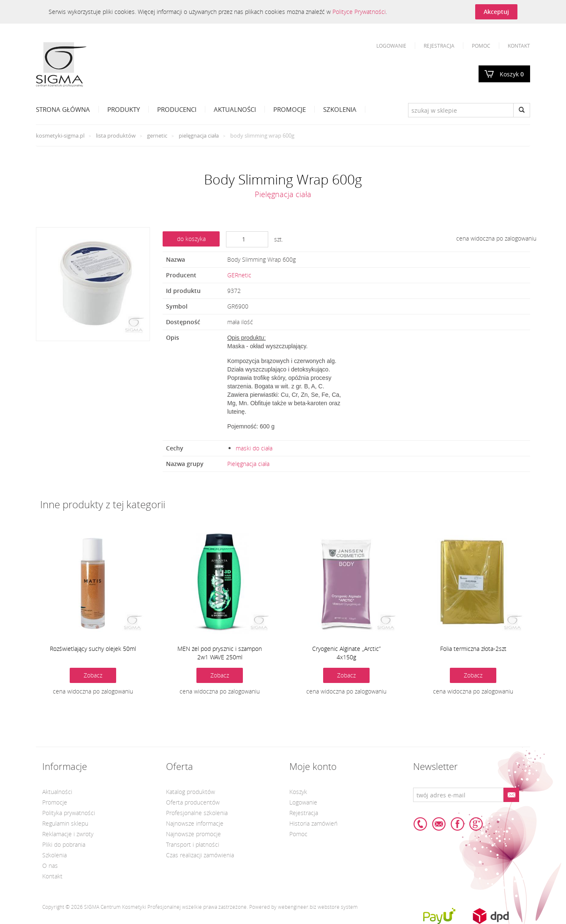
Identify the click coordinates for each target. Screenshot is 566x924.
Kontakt (519, 46)
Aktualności (235, 109)
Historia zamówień (313, 823)
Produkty (124, 109)
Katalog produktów (190, 792)
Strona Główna (63, 109)
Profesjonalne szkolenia (197, 813)
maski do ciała (254, 448)
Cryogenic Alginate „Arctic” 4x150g (346, 653)
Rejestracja (439, 46)
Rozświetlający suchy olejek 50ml (93, 649)
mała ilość (240, 322)
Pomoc (481, 46)
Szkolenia (340, 109)
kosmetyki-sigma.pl (60, 135)
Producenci (177, 109)
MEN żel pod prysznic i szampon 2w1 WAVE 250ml (220, 653)
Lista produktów (116, 135)
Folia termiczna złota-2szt (473, 649)
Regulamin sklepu (65, 823)
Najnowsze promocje (193, 834)
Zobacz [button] (93, 675)
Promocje (290, 109)
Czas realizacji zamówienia (200, 855)
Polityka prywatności (69, 813)
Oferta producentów (193, 802)
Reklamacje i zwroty (68, 834)
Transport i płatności (193, 844)
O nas (50, 866)
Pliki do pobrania (64, 844)
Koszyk (512, 74)
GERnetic (157, 135)
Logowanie (391, 46)
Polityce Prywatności (359, 12)
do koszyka (191, 239)
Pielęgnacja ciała (199, 135)
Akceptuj (496, 12)
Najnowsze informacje (195, 823)
